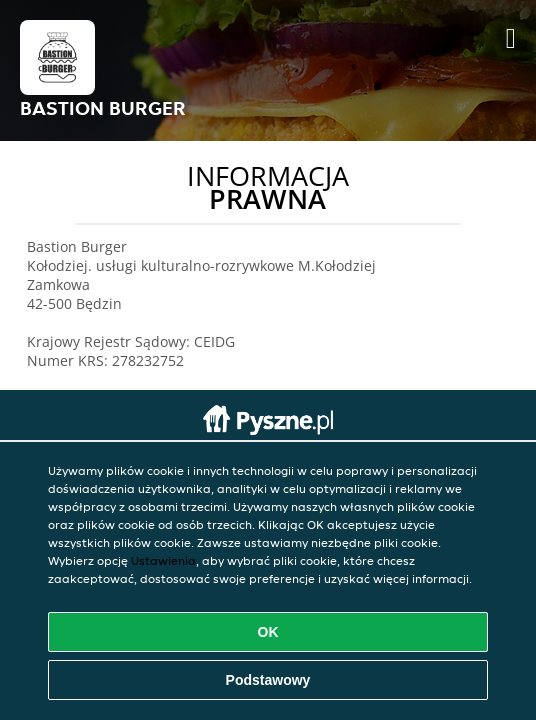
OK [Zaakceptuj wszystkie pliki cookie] (268, 632)
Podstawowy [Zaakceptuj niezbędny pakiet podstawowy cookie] (268, 680)
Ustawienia (163, 560)
